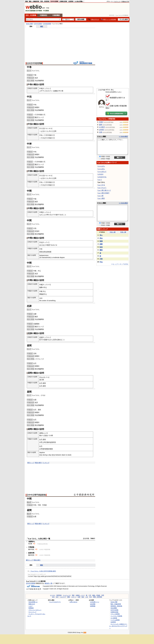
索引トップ (31, 463)
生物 (79, 597)
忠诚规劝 (36, 324)
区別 (36, 231)
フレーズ (41, 117)
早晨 (42, 449)
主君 (54, 340)
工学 (90, 595)
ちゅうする (101, 185)
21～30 (123, 232)
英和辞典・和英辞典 (116, 606)
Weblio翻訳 (114, 608)
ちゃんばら (101, 166)
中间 (35, 505)
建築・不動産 (96, 595)
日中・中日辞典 (31, 15)
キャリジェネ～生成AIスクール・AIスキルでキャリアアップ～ (118, 626)
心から (51, 340)
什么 (101, 262)
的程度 (49, 252)
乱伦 (101, 247)
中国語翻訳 (56, 15)
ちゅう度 (100, 196)
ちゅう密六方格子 (103, 193)
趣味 (69, 597)
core (41, 298)
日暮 (45, 435)
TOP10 (102, 232)
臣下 (41, 340)
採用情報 (93, 606)
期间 (51, 449)
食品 (83, 597)
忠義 (45, 340)
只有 (101, 259)
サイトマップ (32, 612)
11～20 (113, 232)
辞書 (26, 1)
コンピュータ (67, 595)
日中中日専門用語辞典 (36, 495)
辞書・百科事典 (98, 597)
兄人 (101, 235)
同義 (39, 204)
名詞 (36, 78)
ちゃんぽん (101, 169)
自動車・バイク (80, 595)
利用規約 (31, 608)
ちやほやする (102, 177)
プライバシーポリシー (35, 610)
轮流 (101, 241)
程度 (48, 245)
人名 (87, 597)
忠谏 (35, 314)
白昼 (35, 400)
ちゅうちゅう (102, 188)
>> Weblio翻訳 (123, 136)
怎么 (101, 238)
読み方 (29, 502)
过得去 (45, 252)
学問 (103, 595)
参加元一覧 (49, 583)
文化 (53, 597)
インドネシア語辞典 (116, 616)
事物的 (42, 294)
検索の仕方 (32, 604)
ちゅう (100, 180)
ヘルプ (30, 606)
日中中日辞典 (54, 1)
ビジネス (53, 595)
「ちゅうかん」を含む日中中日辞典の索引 (43, 571)
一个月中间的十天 (39, 115)
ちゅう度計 (101, 198)
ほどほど (42, 245)
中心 (39, 271)
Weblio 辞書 (29, 24)
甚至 (101, 250)
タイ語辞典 (114, 618)
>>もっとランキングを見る (120, 264)
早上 (42, 442)
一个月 (42, 138)
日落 (47, 442)
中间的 (50, 138)
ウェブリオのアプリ (55, 602)
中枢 (35, 271)
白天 (35, 363)
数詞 (36, 117)
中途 (35, 199)
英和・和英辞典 (45, 1)
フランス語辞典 (115, 614)
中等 (35, 228)
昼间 (44, 383)
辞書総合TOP (125, 2)
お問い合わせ (73, 602)
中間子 (101, 122)
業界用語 (59, 595)
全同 (38, 81)
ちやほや (100, 174)
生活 (57, 597)
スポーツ (74, 597)
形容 (41, 252)
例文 (42, 26)
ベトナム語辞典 (115, 620)
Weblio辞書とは (33, 602)
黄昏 (47, 449)
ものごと (42, 215)
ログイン (117, 2)
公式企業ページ (95, 602)
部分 (36, 204)
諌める (60, 340)
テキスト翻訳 (102, 136)
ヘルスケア (63, 597)
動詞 (36, 317)
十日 (53, 131)
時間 (36, 107)
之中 (45, 138)
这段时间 (53, 442)
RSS (85, 633)
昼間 (101, 125)
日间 (35, 353)
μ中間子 (102, 130)
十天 (53, 138)
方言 (90, 597)
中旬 (35, 105)
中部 (39, 505)
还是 (101, 244)
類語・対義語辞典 (34, 1)
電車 (73, 595)
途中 (57, 215)
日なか (42, 377)
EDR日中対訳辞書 (34, 63)
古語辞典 (71, 1)
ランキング (46, 463)
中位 (41, 242)
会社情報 (93, 604)
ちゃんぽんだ (102, 172)
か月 (42, 131)
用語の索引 (38, 463)
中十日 (42, 128)
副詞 (36, 202)
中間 (101, 132)
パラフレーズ (39, 359)
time (41, 455)
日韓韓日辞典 (63, 1)
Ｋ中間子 (102, 127)
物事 (41, 287)
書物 (56, 91)
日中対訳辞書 (47, 24)
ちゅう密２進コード (104, 190)
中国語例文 (44, 15)
